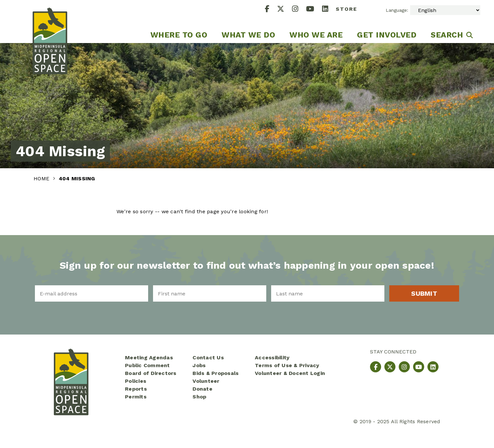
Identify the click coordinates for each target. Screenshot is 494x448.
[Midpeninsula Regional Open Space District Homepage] (50, 22)
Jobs (199, 365)
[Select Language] (445, 10)
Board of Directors (151, 373)
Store (347, 9)
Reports (136, 389)
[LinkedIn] (329, 10)
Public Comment (147, 365)
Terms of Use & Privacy (287, 365)
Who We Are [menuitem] (316, 35)
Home (42, 179)
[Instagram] (299, 10)
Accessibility (272, 358)
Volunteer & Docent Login (290, 373)
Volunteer (206, 381)
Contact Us (208, 358)
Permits (136, 397)
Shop (199, 397)
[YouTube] (314, 10)
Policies (136, 381)
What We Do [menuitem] (248, 35)
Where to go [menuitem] (179, 35)
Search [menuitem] (447, 35)
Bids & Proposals (216, 373)
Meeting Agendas (149, 358)
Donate (202, 389)
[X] (285, 10)
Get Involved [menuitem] (387, 35)
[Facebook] (271, 10)
